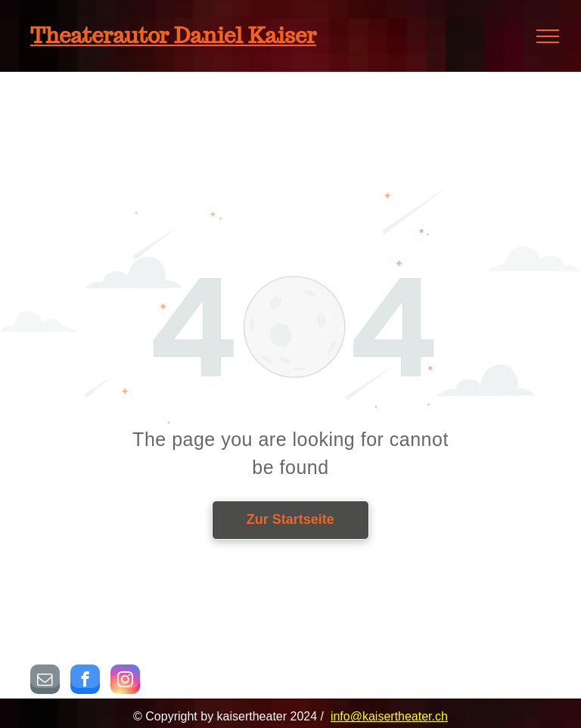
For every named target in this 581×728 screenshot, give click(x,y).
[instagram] (125, 681)
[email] (45, 681)
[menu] (548, 36)
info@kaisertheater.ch (389, 716)
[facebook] (85, 681)
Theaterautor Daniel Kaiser (173, 35)
